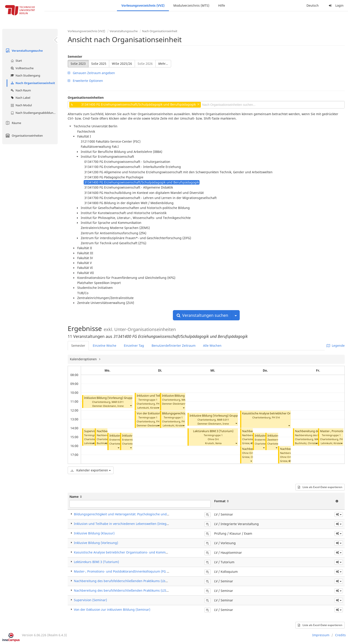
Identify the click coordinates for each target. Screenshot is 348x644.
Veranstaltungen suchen (202, 315)
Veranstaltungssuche (24, 51)
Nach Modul (21, 105)
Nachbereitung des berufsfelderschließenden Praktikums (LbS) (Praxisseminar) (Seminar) (141, 581)
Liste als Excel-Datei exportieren (320, 487)
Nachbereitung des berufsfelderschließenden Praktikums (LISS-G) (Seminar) (131, 590)
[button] (131, 405)
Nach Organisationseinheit (32, 83)
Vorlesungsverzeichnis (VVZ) (143, 5)
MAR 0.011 (118, 402)
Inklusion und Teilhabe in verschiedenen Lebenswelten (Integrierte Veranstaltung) (136, 524)
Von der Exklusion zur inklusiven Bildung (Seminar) (112, 610)
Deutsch (313, 5)
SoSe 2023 (78, 64)
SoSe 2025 (99, 64)
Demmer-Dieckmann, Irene (108, 406)
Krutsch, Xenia (213, 443)
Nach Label (20, 98)
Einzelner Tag (134, 346)
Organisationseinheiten (24, 136)
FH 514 (276, 417)
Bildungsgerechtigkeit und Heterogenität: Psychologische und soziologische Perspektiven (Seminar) (148, 514)
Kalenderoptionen (84, 359)
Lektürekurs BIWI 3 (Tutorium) (213, 431)
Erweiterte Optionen (85, 81)
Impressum (321, 635)
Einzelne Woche (105, 346)
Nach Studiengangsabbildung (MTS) (34, 113)
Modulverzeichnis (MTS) (191, 5)
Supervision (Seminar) (90, 600)
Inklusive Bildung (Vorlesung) (96, 543)
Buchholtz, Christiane (307, 443)
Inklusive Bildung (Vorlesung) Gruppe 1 (110, 398)
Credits (340, 635)
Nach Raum (20, 90)
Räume (13, 123)
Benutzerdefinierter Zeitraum (174, 346)
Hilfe (222, 5)
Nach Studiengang (25, 75)
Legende (336, 346)
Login (336, 5)
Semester (75, 56)
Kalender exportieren (91, 470)
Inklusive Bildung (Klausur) (94, 533)
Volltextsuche (22, 68)
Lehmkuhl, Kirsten (148, 408)
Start (16, 61)
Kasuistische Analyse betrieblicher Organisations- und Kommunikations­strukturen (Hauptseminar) (148, 552)
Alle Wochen (212, 346)
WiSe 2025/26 (122, 64)
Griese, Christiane (252, 443)
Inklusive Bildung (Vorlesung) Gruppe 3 (216, 416)
